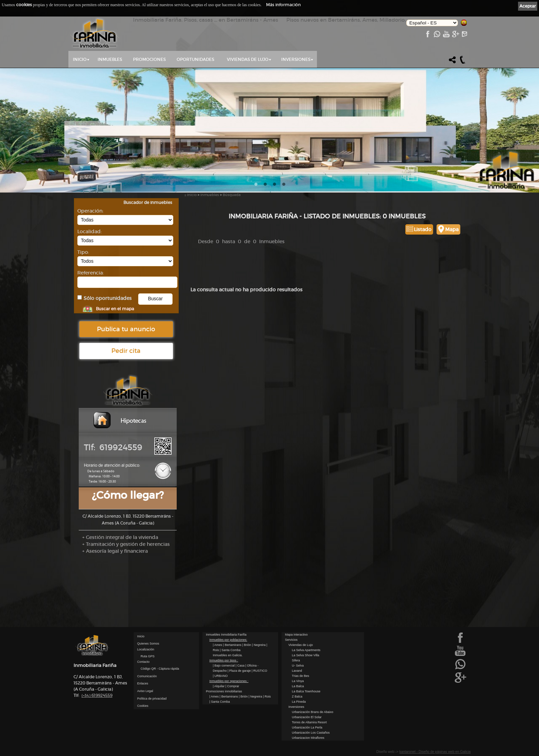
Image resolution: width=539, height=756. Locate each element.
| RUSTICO (259, 671)
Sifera (296, 660)
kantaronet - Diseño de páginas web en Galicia (435, 752)
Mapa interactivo (296, 635)
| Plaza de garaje (240, 671)
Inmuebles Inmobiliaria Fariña (226, 635)
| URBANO (220, 676)
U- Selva (298, 666)
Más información (283, 5)
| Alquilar (219, 686)
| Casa (240, 666)
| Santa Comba (230, 650)
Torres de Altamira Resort (309, 722)
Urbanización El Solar (307, 717)
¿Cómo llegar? (128, 495)
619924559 (97, 695)
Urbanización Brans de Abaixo (313, 712)
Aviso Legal (145, 691)
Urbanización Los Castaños (311, 733)
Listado (423, 229)
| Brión (247, 645)
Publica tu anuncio (126, 329)
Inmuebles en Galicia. (228, 655)
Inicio (80, 59)
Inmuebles (110, 59)
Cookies (143, 706)
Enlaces (143, 683)
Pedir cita (126, 351)
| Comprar (232, 686)
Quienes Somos (148, 644)
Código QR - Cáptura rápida (160, 669)
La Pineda (299, 702)
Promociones (149, 59)
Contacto (143, 662)
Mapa (452, 229)
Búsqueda (232, 195)
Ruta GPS (148, 656)
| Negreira (259, 645)
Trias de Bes (300, 676)
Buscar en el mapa (115, 309)
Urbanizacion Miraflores (308, 738)
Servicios (291, 640)
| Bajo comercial (224, 666)
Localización (146, 649)
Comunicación (147, 676)
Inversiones (296, 59)
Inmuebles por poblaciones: (228, 640)
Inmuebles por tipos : (224, 660)
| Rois (267, 696)
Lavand (297, 671)
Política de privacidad (152, 699)
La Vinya (298, 681)
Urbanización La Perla (307, 727)
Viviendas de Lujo (248, 59)
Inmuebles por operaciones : (229, 681)
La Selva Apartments (306, 650)
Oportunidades (195, 59)
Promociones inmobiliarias (224, 691)
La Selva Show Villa (305, 655)
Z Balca (297, 696)
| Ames (218, 645)
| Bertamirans (233, 645)
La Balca (298, 686)
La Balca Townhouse (306, 691)
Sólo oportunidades (108, 298)
